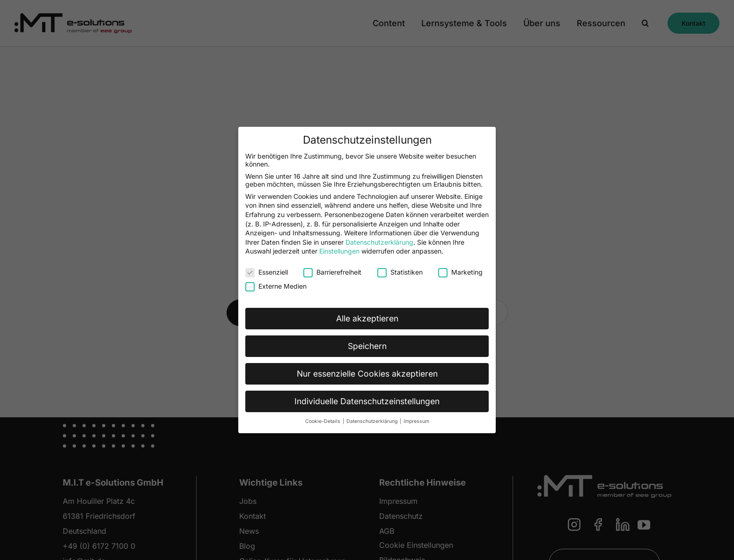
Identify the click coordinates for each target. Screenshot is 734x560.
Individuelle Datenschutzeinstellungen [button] (367, 401)
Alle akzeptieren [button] (367, 318)
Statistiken (400, 272)
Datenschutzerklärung (379, 242)
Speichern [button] (367, 346)
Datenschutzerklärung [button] (373, 421)
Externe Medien (276, 286)
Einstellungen (339, 251)
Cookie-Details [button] (323, 421)
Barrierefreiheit (332, 272)
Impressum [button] (416, 421)
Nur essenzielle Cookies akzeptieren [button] (367, 374)
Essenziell (267, 272)
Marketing (460, 272)
